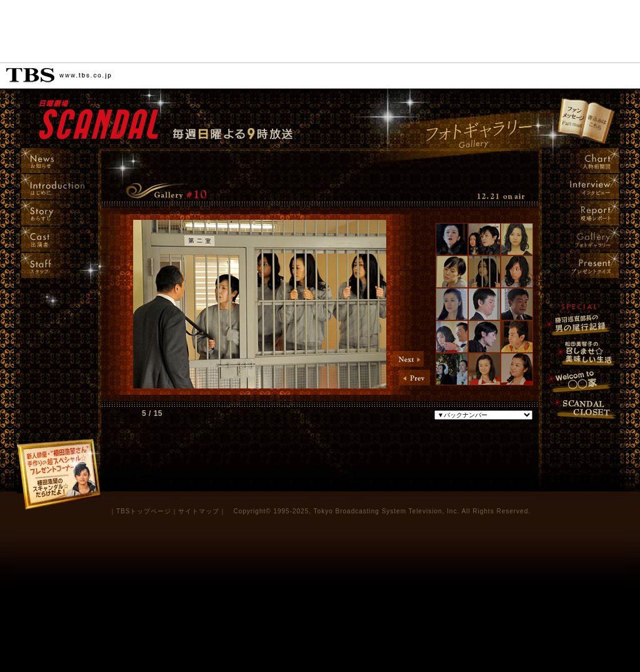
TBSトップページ (144, 511)
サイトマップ (199, 511)
